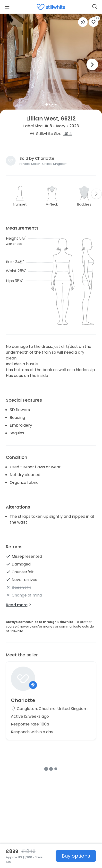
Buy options (76, 856)
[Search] (95, 7)
